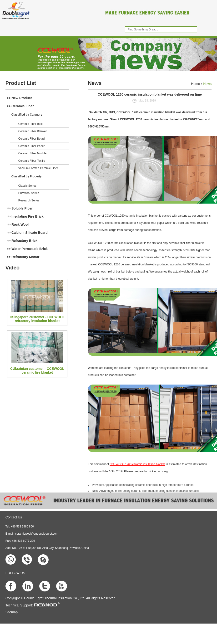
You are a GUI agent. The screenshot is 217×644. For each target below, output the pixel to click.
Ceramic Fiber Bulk (30, 124)
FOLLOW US (15, 573)
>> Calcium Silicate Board (27, 233)
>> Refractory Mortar (23, 257)
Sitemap (12, 612)
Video (13, 268)
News (95, 83)
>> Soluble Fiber (20, 208)
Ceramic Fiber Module (32, 153)
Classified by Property (27, 176)
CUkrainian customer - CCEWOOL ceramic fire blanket (37, 371)
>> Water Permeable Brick (27, 249)
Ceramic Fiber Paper (32, 146)
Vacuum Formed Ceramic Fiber (38, 168)
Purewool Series (29, 193)
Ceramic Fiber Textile (32, 161)
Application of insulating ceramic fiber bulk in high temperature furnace (149, 485)
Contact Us (14, 517)
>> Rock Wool (18, 224)
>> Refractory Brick (22, 241)
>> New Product (19, 98)
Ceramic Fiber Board (32, 139)
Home (195, 84)
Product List (21, 83)
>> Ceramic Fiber (20, 106)
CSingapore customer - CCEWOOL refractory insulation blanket (37, 319)
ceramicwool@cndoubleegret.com (37, 534)
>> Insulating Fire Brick (25, 216)
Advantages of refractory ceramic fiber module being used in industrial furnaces (149, 491)
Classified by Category (27, 115)
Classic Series (27, 186)
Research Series (29, 200)
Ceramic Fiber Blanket (33, 131)
